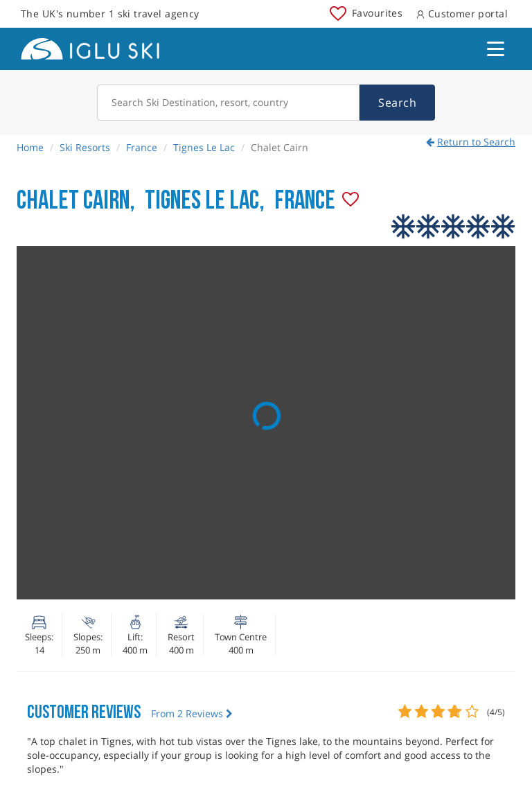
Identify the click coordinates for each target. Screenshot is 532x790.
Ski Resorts (85, 147)
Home (30, 147)
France (142, 147)
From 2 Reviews (192, 713)
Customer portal (462, 14)
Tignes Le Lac (204, 147)
